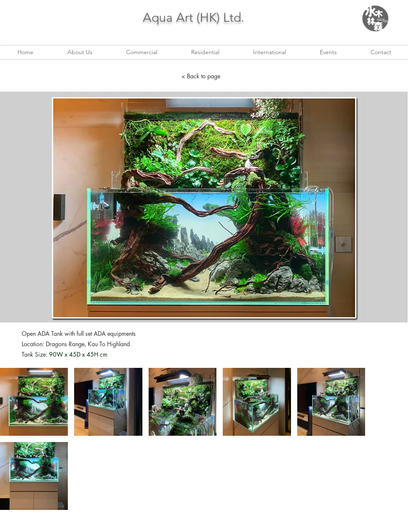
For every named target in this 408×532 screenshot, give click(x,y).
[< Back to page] (201, 76)
